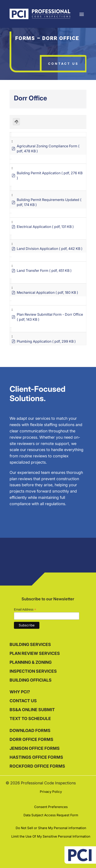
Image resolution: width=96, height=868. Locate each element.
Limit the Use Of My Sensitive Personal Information (51, 836)
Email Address (25, 610)
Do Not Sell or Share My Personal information (51, 828)
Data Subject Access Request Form (51, 815)
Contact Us (63, 64)
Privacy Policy (51, 792)
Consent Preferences (51, 807)
